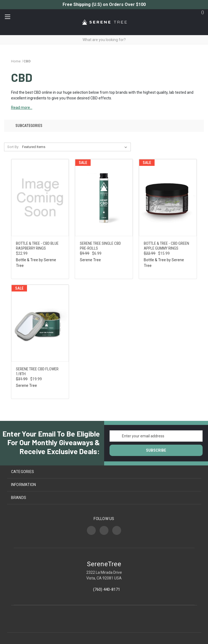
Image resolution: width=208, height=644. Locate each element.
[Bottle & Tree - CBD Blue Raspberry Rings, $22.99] (40, 198)
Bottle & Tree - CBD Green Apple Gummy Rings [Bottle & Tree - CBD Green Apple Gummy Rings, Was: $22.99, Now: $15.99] (166, 246)
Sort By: (13, 147)
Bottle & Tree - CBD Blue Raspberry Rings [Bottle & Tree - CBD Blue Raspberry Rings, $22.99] (37, 246)
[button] (104, 126)
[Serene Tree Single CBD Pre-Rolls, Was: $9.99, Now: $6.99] (104, 198)
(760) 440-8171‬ (107, 589)
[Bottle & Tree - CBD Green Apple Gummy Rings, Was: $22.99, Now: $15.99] (168, 198)
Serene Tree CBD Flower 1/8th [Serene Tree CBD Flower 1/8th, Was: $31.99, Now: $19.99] (37, 371)
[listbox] (76, 147)
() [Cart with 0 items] (200, 12)
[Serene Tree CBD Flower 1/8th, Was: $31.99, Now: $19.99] (40, 323)
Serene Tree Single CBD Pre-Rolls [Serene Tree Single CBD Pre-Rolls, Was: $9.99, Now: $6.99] (100, 246)
